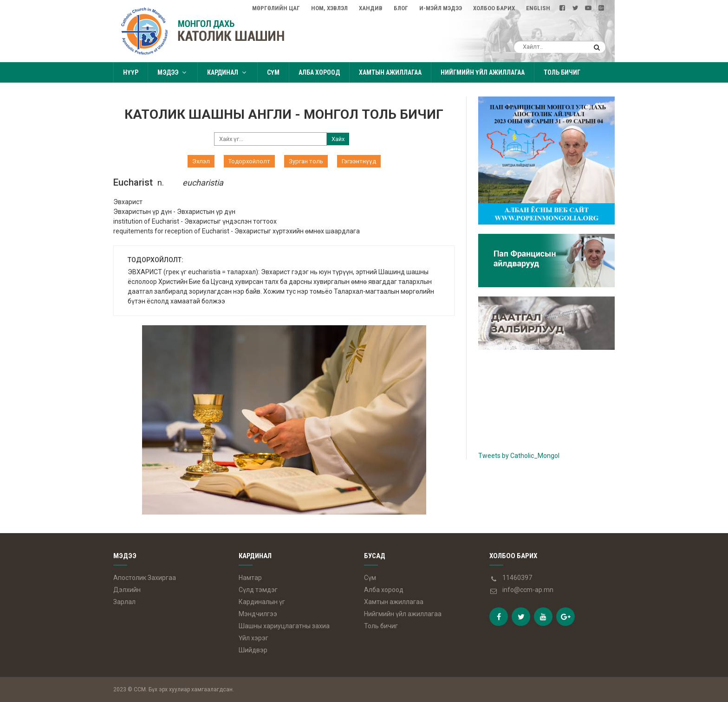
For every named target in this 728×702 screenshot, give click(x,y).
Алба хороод (319, 72)
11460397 (517, 578)
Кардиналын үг (262, 602)
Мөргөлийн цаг (276, 8)
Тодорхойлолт (249, 161)
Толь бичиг (562, 72)
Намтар (250, 578)
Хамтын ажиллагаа (390, 72)
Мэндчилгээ (258, 614)
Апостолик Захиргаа (145, 578)
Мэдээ (173, 72)
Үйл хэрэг (253, 638)
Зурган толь (306, 161)
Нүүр (131, 72)
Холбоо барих (494, 8)
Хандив (371, 8)
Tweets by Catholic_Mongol (519, 456)
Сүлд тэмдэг (258, 590)
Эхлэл (201, 161)
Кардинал (227, 72)
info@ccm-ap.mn (528, 590)
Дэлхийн (127, 590)
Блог (401, 8)
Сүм (273, 72)
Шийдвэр (253, 650)
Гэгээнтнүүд (359, 161)
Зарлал (124, 602)
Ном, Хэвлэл (329, 8)
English (538, 8)
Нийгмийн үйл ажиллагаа (483, 72)
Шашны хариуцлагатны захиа (284, 626)
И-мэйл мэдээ (441, 8)
